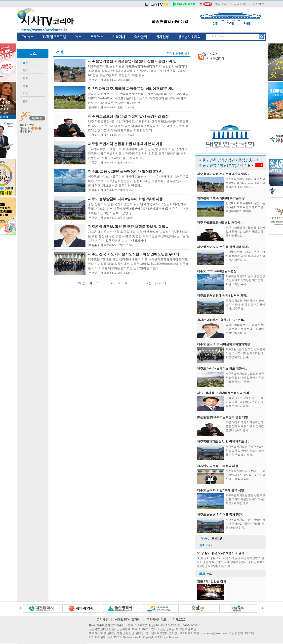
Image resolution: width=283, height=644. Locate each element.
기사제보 (259, 4)
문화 (25, 86)
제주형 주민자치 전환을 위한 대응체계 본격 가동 (125, 144)
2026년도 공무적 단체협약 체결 (218, 466)
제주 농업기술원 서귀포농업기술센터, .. (223, 174)
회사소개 (221, 4)
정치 (25, 63)
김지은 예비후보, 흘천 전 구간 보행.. (221, 320)
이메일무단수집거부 (127, 620)
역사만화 (141, 37)
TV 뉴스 (28, 37)
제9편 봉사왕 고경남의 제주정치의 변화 (223, 393)
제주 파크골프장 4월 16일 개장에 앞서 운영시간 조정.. (129, 116)
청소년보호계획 (189, 37)
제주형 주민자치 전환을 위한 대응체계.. (223, 247)
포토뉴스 (97, 37)
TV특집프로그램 (54, 37)
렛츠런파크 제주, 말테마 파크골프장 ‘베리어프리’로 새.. (131, 89)
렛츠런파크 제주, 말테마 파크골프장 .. (222, 198)
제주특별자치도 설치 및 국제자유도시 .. (223, 442)
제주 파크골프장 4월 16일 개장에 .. (220, 223)
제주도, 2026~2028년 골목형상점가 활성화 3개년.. (126, 171)
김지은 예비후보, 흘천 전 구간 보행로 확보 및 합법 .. (128, 227)
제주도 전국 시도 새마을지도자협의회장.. (224, 344)
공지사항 (240, 4)
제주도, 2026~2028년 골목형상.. (218, 271)
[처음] (81, 283)
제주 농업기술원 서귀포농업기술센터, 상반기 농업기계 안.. (133, 61)
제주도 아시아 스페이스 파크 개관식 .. (222, 369)
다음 (149, 283)
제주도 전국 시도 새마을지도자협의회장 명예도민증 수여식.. (135, 254)
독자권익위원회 (156, 620)
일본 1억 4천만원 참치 (212, 581)
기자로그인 (180, 620)
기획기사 (119, 37)
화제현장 (162, 37)
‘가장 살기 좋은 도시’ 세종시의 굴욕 (221, 553)
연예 (25, 101)
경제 (25, 71)
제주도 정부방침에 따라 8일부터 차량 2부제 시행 (125, 199)
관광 (25, 94)
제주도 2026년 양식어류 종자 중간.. (220, 515)
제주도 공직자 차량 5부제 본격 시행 (221, 490)
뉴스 (78, 37)
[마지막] (161, 283)
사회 (25, 78)
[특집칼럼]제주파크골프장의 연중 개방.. (223, 417)
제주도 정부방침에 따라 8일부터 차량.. (222, 296)
